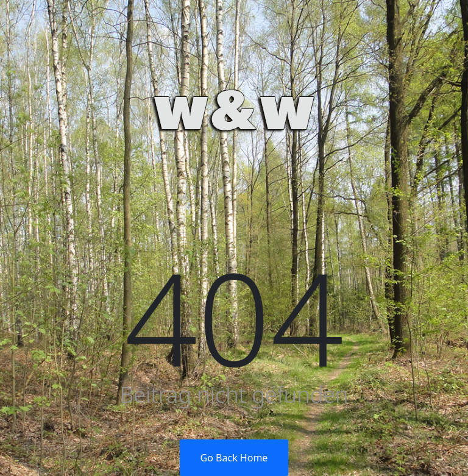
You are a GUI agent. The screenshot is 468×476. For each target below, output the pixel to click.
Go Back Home (234, 458)
